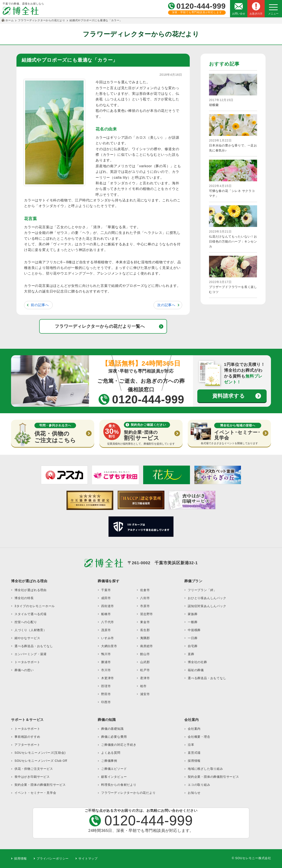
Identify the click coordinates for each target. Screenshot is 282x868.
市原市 (145, 606)
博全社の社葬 (197, 662)
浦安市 (145, 694)
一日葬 (193, 638)
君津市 (145, 678)
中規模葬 (194, 630)
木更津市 (108, 678)
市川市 (106, 670)
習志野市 (147, 614)
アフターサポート (27, 745)
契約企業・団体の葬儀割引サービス (40, 785)
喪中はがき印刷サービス (32, 777)
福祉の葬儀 (196, 670)
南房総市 (147, 646)
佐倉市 (145, 590)
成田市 (106, 598)
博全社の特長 (24, 598)
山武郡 (145, 662)
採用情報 (194, 761)
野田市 (106, 694)
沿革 (191, 745)
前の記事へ (40, 305)
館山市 (145, 654)
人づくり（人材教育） (31, 630)
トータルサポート (27, 662)
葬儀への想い (24, 670)
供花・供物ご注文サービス (34, 769)
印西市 (106, 702)
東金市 (145, 622)
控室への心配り (26, 622)
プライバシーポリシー (53, 858)
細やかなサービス (27, 638)
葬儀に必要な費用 (114, 737)
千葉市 (106, 590)
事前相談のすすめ (27, 737)
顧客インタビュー (114, 777)
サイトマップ (88, 858)
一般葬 (193, 622)
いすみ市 (108, 638)
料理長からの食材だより (119, 785)
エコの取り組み (199, 785)
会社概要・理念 (199, 737)
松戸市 (145, 670)
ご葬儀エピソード (114, 769)
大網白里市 (109, 646)
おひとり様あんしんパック (207, 598)
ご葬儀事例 (109, 761)
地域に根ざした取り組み (205, 769)
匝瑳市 (106, 686)
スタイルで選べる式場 (31, 614)
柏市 (143, 686)
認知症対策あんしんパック (207, 606)
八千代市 (108, 622)
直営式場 (194, 753)
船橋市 (106, 614)
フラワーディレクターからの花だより (128, 793)
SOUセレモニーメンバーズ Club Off (41, 761)
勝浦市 (106, 662)
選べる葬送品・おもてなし (34, 646)
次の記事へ (166, 305)
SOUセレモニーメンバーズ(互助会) (40, 753)
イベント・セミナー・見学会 (35, 793)
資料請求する (229, 396)
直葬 (191, 654)
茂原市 (106, 630)
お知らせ (194, 793)
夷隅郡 (145, 638)
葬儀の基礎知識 (112, 729)
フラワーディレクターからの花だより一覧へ (100, 326)
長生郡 (145, 630)
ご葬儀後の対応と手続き (119, 745)
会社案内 (194, 729)
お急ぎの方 (256, 14)
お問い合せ (239, 14)
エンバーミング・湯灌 (31, 654)
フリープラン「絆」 (202, 590)
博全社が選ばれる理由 (31, 590)
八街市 (145, 598)
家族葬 (193, 614)
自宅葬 (193, 646)
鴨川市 (106, 654)
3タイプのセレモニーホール (35, 606)
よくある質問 (111, 753)
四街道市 (108, 606)
